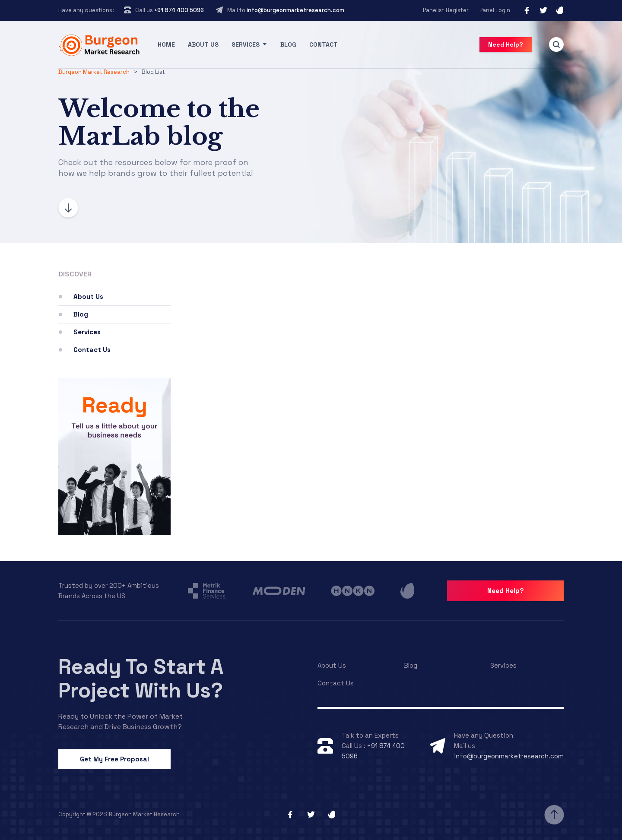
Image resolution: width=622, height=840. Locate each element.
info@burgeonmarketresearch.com (295, 10)
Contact (324, 44)
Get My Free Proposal (114, 759)
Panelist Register (446, 10)
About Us (203, 44)
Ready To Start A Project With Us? (141, 678)
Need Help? (506, 44)
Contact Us (92, 350)
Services (246, 44)
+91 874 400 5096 (178, 10)
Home (166, 44)
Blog (288, 44)
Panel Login (495, 10)
